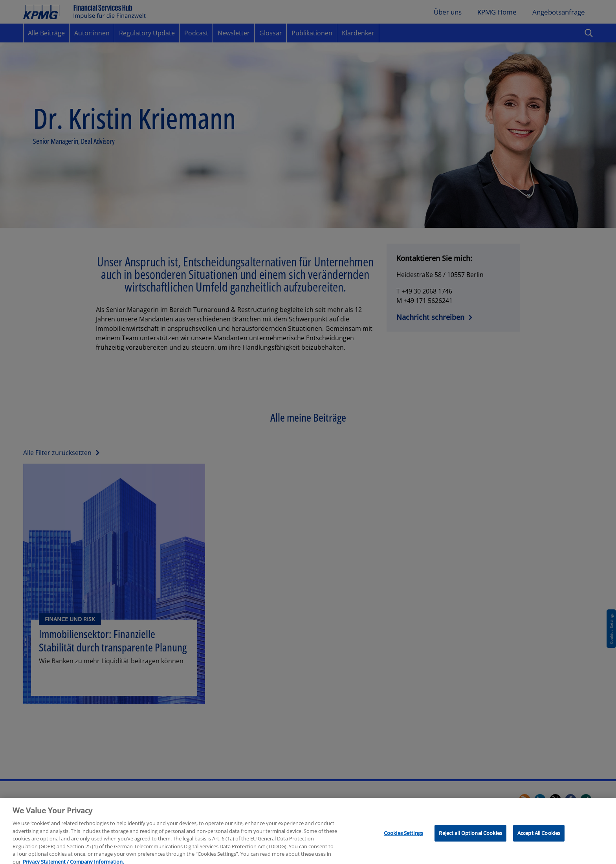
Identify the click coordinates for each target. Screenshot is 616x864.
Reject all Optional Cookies (470, 837)
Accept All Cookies (539, 837)
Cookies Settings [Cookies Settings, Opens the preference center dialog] (403, 837)
